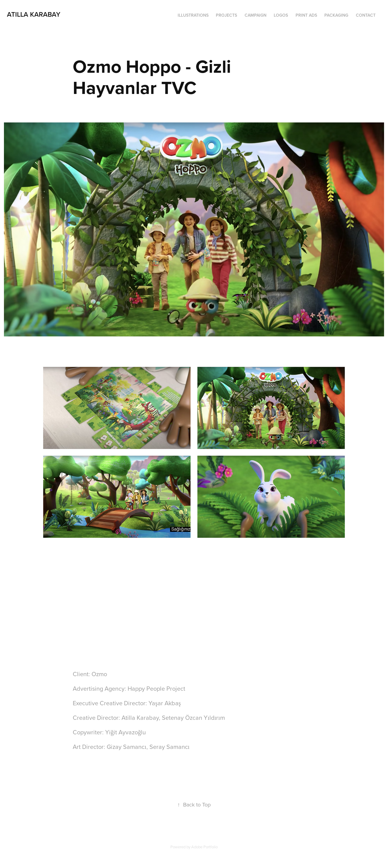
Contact (366, 15)
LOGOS (281, 15)
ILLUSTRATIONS (193, 15)
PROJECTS (226, 15)
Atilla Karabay (34, 14)
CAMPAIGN (256, 15)
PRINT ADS (306, 15)
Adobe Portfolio (204, 847)
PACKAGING (336, 15)
